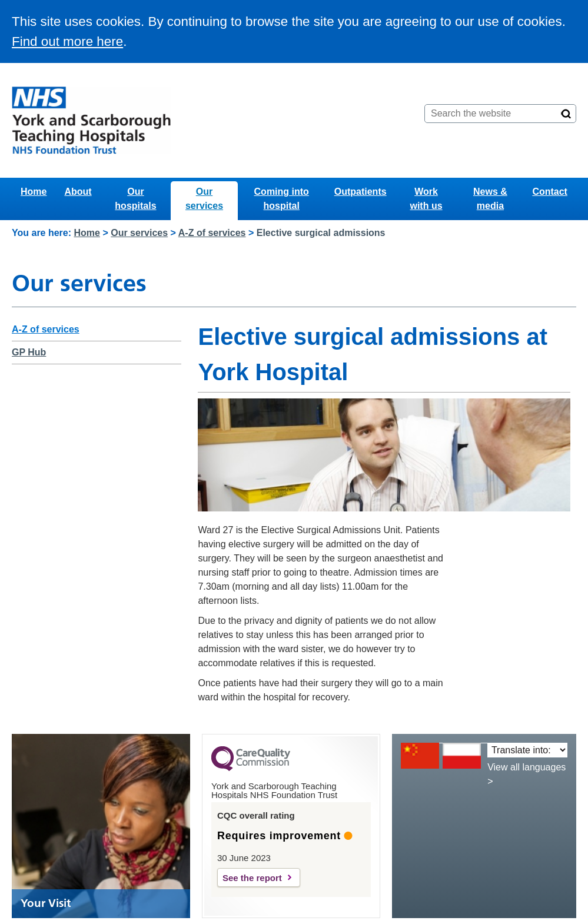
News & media (490, 199)
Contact (550, 192)
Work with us (426, 199)
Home (34, 192)
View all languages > (526, 774)
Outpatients (361, 192)
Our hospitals (135, 199)
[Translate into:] (527, 750)
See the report (252, 878)
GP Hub (29, 352)
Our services (204, 199)
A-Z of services (212, 233)
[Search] (566, 114)
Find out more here (67, 41)
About (78, 192)
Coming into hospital (282, 199)
